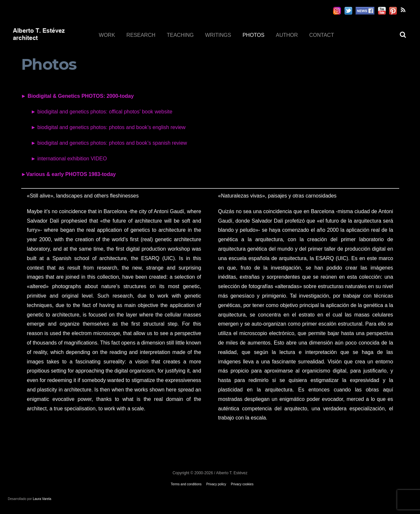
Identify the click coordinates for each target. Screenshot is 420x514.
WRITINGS (218, 35)
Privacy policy (216, 484)
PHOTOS (253, 35)
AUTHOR (287, 35)
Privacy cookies (242, 484)
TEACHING (180, 35)
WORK (107, 35)
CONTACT (322, 35)
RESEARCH (141, 35)
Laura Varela (42, 499)
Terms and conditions (186, 484)
